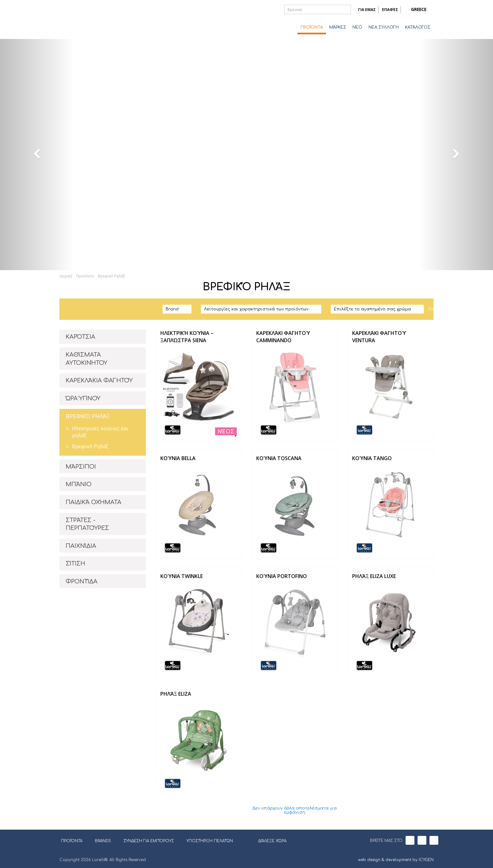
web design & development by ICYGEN (396, 860)
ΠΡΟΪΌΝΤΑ (312, 27)
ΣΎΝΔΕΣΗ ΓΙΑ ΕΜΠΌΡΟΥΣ (149, 841)
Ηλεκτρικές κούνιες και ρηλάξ (100, 432)
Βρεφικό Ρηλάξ (111, 276)
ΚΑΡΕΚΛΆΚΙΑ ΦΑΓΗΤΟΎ (99, 381)
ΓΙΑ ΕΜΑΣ (367, 10)
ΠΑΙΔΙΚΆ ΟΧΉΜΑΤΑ (94, 502)
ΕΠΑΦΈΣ (390, 10)
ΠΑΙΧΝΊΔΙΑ (81, 546)
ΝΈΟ (357, 27)
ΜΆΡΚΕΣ (338, 27)
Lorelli (85, 19)
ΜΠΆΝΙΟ (79, 484)
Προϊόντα (85, 276)
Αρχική (66, 276)
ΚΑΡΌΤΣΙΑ (80, 337)
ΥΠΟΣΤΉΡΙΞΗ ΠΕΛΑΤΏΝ (210, 841)
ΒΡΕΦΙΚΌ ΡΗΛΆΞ (88, 416)
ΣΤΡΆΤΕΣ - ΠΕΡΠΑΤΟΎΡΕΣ (87, 524)
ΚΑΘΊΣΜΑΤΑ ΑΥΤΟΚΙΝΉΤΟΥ (86, 359)
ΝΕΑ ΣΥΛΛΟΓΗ (384, 27)
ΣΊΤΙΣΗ (75, 564)
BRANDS (105, 841)
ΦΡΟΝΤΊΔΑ (82, 581)
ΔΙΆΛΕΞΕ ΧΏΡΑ (268, 840)
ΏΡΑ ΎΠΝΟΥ (83, 398)
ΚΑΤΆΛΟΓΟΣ (418, 27)
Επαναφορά (441, 309)
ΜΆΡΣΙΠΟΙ (81, 467)
